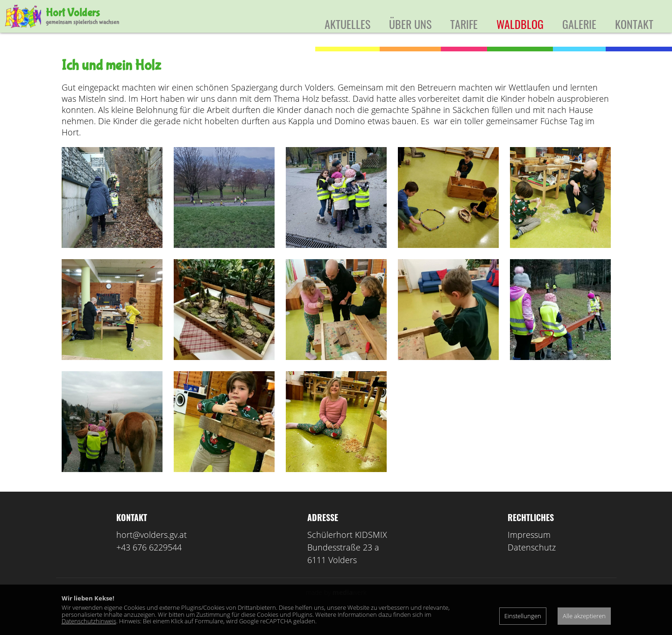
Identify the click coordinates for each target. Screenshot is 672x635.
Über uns (410, 24)
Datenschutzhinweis (89, 621)
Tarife (464, 24)
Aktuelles (347, 24)
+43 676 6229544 (149, 561)
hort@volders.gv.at (152, 549)
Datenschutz (532, 561)
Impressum (529, 549)
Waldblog (520, 24)
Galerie (579, 24)
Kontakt (634, 24)
